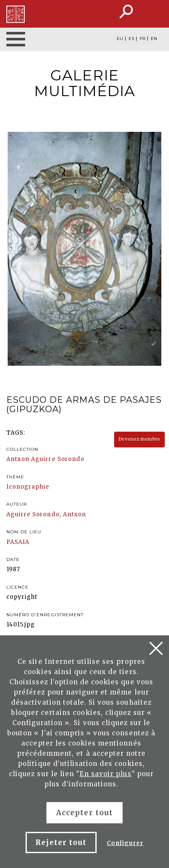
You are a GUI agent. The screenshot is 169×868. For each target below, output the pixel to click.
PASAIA (18, 542)
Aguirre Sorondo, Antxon (46, 514)
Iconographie (28, 487)
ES (131, 39)
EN (154, 39)
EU (120, 39)
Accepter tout (84, 813)
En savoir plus (106, 774)
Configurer (125, 843)
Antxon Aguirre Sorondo (45, 459)
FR (142, 39)
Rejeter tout (61, 842)
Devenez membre (139, 439)
